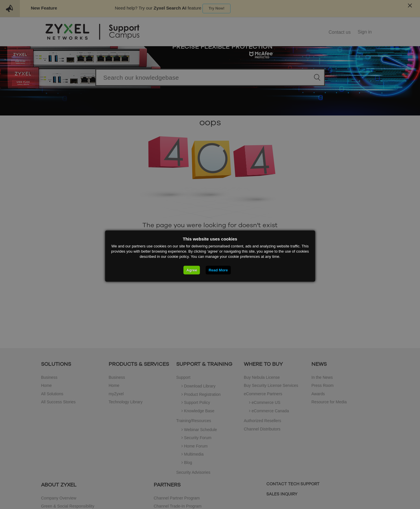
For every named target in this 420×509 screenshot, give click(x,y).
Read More (218, 270)
